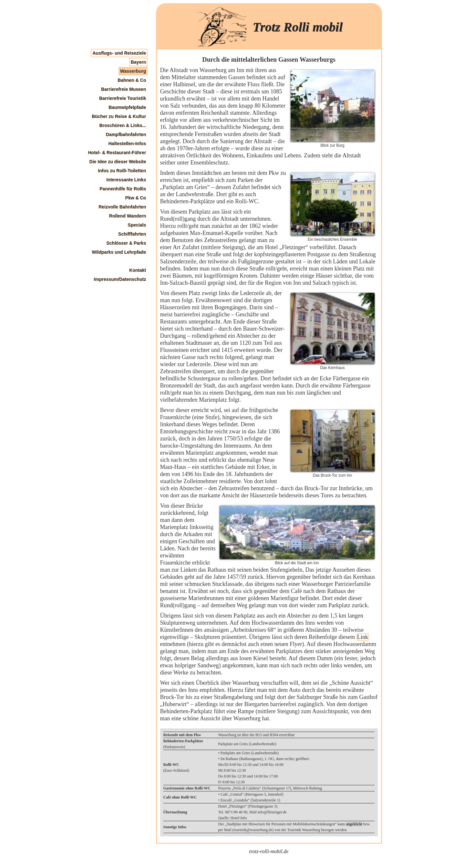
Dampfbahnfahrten (126, 134)
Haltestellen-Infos (127, 143)
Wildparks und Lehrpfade (119, 252)
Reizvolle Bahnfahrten (122, 207)
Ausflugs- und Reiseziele (119, 53)
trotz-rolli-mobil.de (269, 851)
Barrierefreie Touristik (123, 98)
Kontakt (138, 270)
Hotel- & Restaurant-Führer (117, 153)
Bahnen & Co (132, 80)
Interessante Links (126, 180)
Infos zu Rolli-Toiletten (122, 171)
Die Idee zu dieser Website (118, 162)
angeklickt (354, 824)
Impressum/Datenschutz (120, 279)
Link (363, 637)
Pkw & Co (136, 198)
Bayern (138, 62)
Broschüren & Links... (123, 125)
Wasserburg (133, 71)
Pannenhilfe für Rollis (123, 189)
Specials (137, 225)
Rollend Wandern (128, 216)
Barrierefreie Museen (124, 89)
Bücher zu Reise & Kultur (119, 116)
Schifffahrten (132, 234)
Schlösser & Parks (126, 243)
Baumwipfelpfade (127, 107)
